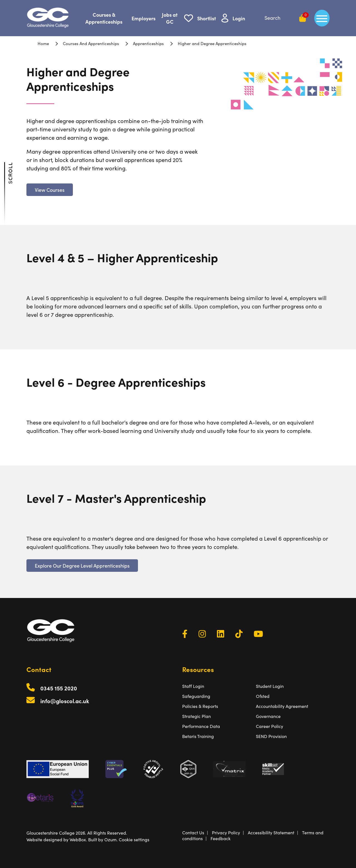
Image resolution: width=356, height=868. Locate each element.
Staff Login (193, 686)
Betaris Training (198, 736)
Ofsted (263, 696)
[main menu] (322, 18)
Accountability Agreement (282, 706)
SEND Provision (271, 736)
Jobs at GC (170, 18)
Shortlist (207, 18)
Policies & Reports (200, 706)
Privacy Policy (226, 833)
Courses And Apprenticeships (91, 43)
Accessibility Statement (271, 833)
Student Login (270, 686)
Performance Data (201, 726)
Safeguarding (196, 696)
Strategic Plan (196, 716)
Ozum (110, 839)
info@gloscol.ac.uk (65, 701)
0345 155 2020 (59, 688)
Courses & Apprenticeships (104, 18)
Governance (268, 716)
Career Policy (270, 726)
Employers (144, 18)
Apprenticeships (148, 43)
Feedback (221, 838)
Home (43, 43)
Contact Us (193, 833)
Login (239, 18)
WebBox (78, 839)
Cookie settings (134, 839)
